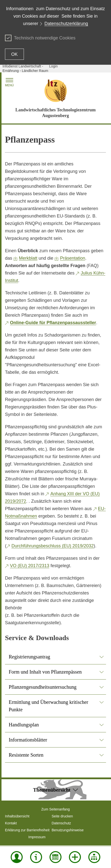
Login (54, 66)
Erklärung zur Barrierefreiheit (27, 830)
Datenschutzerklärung (66, 24)
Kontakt (11, 823)
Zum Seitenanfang (55, 809)
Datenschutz (61, 823)
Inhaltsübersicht (17, 816)
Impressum (37, 837)
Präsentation (73, 258)
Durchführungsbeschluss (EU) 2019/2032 (53, 546)
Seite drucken (62, 816)
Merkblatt (28, 258)
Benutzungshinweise (68, 830)
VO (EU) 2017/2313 (30, 566)
